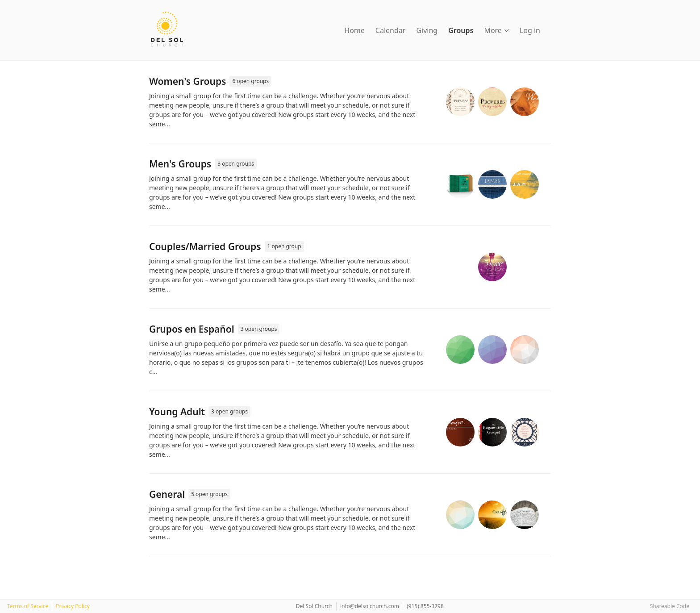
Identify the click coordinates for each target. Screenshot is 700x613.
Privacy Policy (73, 606)
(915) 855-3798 (425, 606)
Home (354, 30)
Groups (461, 30)
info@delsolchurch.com (370, 606)
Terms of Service (28, 606)
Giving (427, 30)
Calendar (391, 30)
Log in (530, 30)
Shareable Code (670, 606)
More (496, 30)
